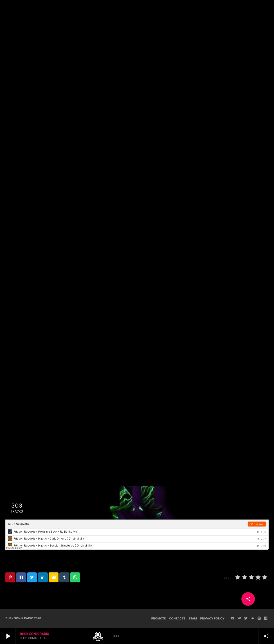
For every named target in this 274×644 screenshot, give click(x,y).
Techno (137, 76)
